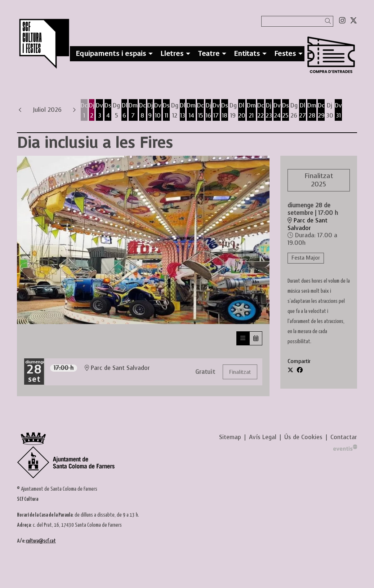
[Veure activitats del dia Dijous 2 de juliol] (92, 111)
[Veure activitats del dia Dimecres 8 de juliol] (143, 111)
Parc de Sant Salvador (308, 224)
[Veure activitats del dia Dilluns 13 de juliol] (182, 111)
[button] (329, 21)
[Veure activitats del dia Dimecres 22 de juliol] (261, 111)
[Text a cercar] (297, 21)
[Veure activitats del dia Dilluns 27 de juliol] (302, 111)
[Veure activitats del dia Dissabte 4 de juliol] (108, 111)
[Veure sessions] (243, 338)
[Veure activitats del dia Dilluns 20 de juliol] (242, 111)
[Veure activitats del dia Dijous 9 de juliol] (150, 111)
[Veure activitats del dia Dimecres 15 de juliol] (201, 111)
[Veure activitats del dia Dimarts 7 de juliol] (133, 111)
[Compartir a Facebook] (300, 370)
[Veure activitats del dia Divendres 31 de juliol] (338, 111)
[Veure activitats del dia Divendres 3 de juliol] (99, 111)
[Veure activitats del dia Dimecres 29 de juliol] (321, 111)
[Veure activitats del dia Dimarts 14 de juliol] (191, 111)
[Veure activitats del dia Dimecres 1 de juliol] (84, 111)
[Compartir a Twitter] (290, 370)
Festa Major (306, 258)
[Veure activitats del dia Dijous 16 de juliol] (208, 111)
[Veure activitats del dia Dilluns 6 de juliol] (124, 111)
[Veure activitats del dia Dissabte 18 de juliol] (225, 111)
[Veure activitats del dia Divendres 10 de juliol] (158, 111)
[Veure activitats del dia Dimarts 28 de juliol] (312, 111)
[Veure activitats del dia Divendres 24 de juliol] (277, 111)
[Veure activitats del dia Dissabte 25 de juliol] (286, 111)
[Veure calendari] (256, 338)
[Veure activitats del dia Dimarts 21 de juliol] (251, 111)
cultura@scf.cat (41, 541)
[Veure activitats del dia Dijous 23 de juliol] (269, 111)
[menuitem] (342, 21)
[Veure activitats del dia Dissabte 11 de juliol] (166, 111)
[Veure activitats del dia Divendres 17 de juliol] (216, 111)
